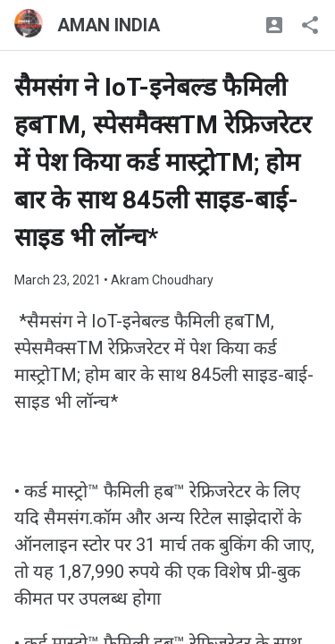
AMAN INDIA (109, 25)
